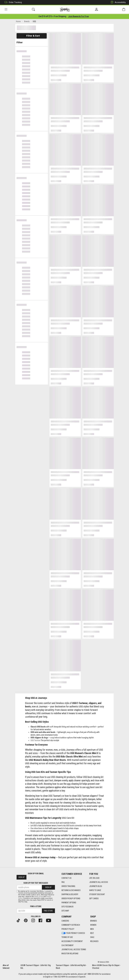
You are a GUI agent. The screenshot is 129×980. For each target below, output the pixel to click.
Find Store (48, 911)
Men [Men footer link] (92, 929)
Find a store (36, 906)
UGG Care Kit (68, 818)
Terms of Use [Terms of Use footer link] (67, 937)
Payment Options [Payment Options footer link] (69, 903)
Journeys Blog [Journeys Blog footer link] (96, 886)
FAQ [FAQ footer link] (63, 882)
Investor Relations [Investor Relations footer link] (70, 954)
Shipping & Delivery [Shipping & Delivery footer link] (70, 894)
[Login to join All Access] (52, 16)
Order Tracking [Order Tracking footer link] (68, 886)
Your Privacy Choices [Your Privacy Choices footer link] (73, 933)
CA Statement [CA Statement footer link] (68, 945)
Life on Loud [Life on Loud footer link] (94, 878)
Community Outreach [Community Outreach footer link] (71, 925)
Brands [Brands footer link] (94, 921)
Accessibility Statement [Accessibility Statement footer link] (72, 941)
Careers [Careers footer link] (65, 921)
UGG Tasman (35, 740)
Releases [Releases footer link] (94, 941)
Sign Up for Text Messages (36, 883)
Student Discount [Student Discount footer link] (97, 894)
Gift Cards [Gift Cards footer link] (94, 898)
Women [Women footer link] (93, 925)
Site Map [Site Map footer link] (65, 911)
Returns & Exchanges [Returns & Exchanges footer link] (71, 890)
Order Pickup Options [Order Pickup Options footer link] (71, 898)
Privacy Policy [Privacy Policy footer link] (68, 929)
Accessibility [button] (117, 2)
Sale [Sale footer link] (92, 937)
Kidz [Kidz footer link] (92, 933)
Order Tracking (13, 2)
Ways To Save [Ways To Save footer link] (95, 890)
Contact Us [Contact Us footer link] (66, 878)
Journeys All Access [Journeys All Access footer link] (99, 882)
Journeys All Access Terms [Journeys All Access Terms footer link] (74, 949)
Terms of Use (39, 897)
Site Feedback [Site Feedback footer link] (67, 907)
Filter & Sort (32, 36)
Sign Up (21, 877)
